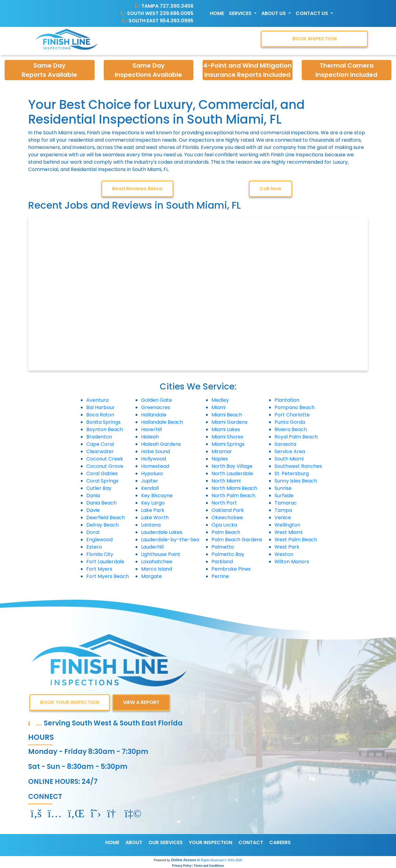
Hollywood (153, 459)
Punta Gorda (290, 422)
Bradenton (99, 437)
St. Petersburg (292, 473)
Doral (93, 532)
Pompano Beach (295, 407)
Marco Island (157, 569)
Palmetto (223, 547)
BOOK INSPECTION (314, 39)
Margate (151, 576)
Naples (220, 459)
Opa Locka (224, 525)
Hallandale (154, 415)
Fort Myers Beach (108, 576)
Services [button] (241, 13)
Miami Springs (228, 444)
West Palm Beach (296, 540)
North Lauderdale (232, 473)
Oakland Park (228, 510)
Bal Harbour (101, 407)
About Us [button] (274, 13)
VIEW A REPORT (141, 702)
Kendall (150, 488)
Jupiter (150, 481)
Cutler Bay (99, 488)
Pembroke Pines (231, 569)
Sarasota (285, 444)
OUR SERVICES (166, 842)
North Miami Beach (234, 488)
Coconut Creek (105, 459)
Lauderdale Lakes (162, 532)
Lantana (151, 525)
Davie (93, 510)
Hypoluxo (152, 473)
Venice (283, 518)
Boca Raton (100, 415)
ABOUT (134, 842)
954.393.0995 (177, 21)
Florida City (100, 554)
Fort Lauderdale (105, 562)
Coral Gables (102, 473)
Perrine (220, 576)
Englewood (99, 540)
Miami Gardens (230, 422)
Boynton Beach (105, 429)
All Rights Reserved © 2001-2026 (220, 860)
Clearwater (100, 451)
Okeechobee (227, 518)
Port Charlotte (292, 415)
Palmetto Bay (228, 554)
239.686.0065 (177, 13)
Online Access (183, 860)
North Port (224, 503)
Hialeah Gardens (161, 444)
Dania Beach (101, 503)
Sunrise (283, 488)
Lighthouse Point (161, 554)
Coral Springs (102, 481)
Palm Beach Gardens (237, 540)
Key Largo (153, 503)
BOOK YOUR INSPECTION (70, 702)
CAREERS (280, 842)
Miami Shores (227, 437)
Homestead (155, 466)
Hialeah (150, 437)
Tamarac (286, 503)
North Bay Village (232, 466)
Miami (219, 407)
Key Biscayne (157, 495)
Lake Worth (155, 518)
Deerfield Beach (106, 518)
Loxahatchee (157, 562)
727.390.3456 (177, 6)
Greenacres (156, 407)
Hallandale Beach (162, 422)
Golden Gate (157, 400)
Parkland (222, 562)
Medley (220, 400)
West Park (287, 547)
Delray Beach (103, 525)
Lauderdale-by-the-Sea (170, 540)
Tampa (283, 510)
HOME (112, 842)
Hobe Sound (155, 451)
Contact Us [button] (312, 13)
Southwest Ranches (298, 466)
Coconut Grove (105, 466)
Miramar (222, 451)
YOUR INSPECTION (211, 842)
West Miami (288, 532)
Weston (284, 554)
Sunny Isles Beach (296, 481)
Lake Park (153, 510)
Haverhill (151, 429)
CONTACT (251, 842)
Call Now (271, 189)
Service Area (290, 451)
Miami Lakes (226, 429)
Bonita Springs (103, 422)
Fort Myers (99, 569)
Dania (93, 495)
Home (217, 13)
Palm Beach (226, 532)
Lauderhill (152, 547)
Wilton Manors (292, 562)
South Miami (289, 459)
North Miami (226, 481)
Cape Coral (100, 444)
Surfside (284, 495)
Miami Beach (227, 415)
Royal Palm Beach (296, 437)
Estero (94, 547)
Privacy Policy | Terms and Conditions (198, 866)
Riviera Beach (291, 429)
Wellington (287, 525)
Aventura (97, 400)
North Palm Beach (233, 495)
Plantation (287, 400)
